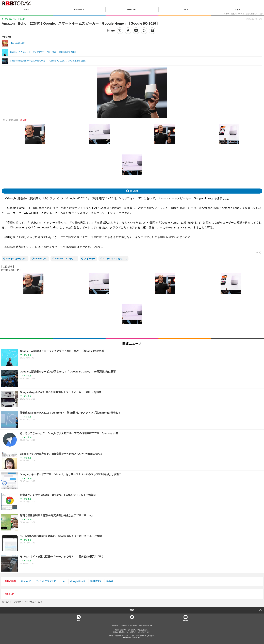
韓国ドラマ (96, 581)
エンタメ (185, 9)
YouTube (185, 620)
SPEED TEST (132, 9)
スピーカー (90, 259)
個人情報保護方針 (146, 625)
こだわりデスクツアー (47, 581)
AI (64, 581)
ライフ (237, 9)
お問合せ (115, 625)
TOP (132, 610)
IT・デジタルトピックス (115, 259)
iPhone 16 (26, 581)
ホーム (27, 9)
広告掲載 (124, 625)
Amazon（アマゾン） (66, 259)
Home (79, 620)
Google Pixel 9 (78, 581)
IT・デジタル (79, 9)
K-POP (110, 581)
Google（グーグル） (16, 259)
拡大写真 (134, 191)
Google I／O (41, 259)
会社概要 (133, 625)
